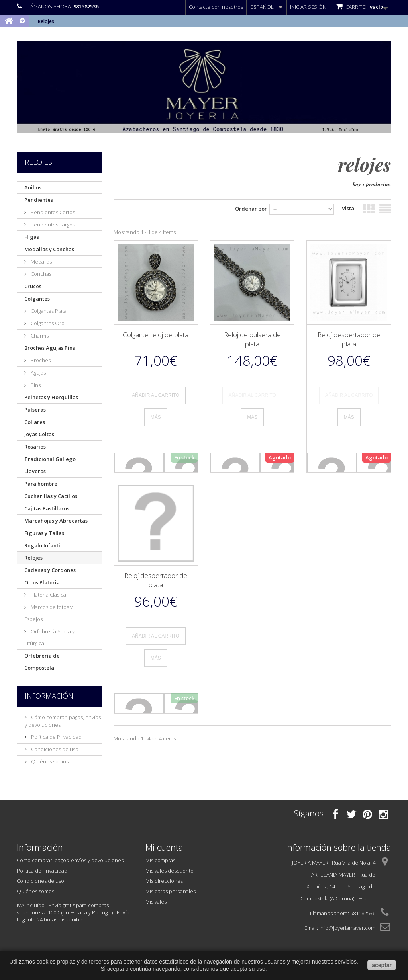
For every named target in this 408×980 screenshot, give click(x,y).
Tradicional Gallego (50, 459)
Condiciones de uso (54, 749)
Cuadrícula (369, 207)
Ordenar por (239, 209)
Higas (32, 237)
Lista (385, 207)
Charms (39, 336)
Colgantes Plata (48, 311)
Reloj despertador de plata (349, 339)
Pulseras (35, 410)
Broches (40, 360)
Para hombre (41, 484)
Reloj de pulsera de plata (252, 339)
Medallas (41, 262)
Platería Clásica (48, 595)
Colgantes (37, 299)
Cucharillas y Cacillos (51, 496)
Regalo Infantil (43, 545)
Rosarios (35, 447)
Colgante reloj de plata (156, 335)
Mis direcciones (164, 881)
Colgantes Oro (47, 323)
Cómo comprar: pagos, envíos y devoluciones (70, 860)
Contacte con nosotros (216, 7)
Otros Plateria (42, 582)
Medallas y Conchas (49, 249)
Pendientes (39, 200)
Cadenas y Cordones (50, 570)
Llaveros (35, 471)
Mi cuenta (164, 847)
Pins (35, 385)
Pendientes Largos (52, 225)
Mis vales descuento (170, 871)
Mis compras (160, 860)
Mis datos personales (171, 891)
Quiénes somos (49, 761)
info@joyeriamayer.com (347, 928)
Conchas (40, 274)
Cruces (33, 286)
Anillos (33, 187)
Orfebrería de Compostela (42, 662)
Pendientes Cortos (52, 212)
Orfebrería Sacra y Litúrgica (49, 637)
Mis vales (156, 902)
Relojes (33, 558)
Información (49, 696)
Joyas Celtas (39, 434)
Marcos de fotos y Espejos (48, 613)
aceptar (382, 965)
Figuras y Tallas (44, 533)
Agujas (38, 373)
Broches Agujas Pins (50, 348)
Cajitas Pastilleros (47, 508)
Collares (35, 422)
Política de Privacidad (56, 737)
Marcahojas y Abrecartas (56, 521)
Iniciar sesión (308, 7)
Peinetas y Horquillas (51, 397)
